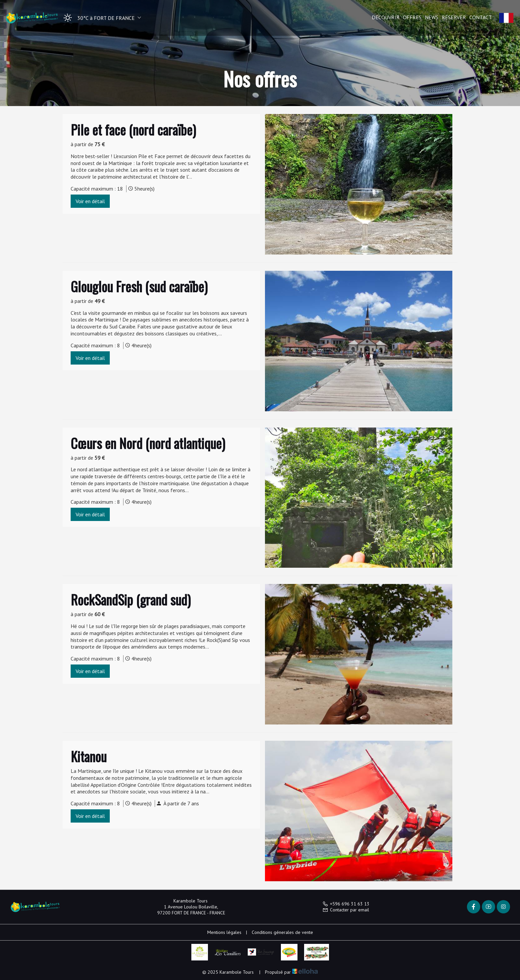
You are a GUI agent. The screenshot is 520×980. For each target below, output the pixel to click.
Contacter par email (346, 910)
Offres (412, 17)
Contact (481, 17)
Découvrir (386, 17)
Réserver (454, 17)
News (432, 17)
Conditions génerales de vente (282, 932)
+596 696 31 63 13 (346, 904)
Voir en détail (90, 201)
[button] (100, 18)
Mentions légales (224, 932)
